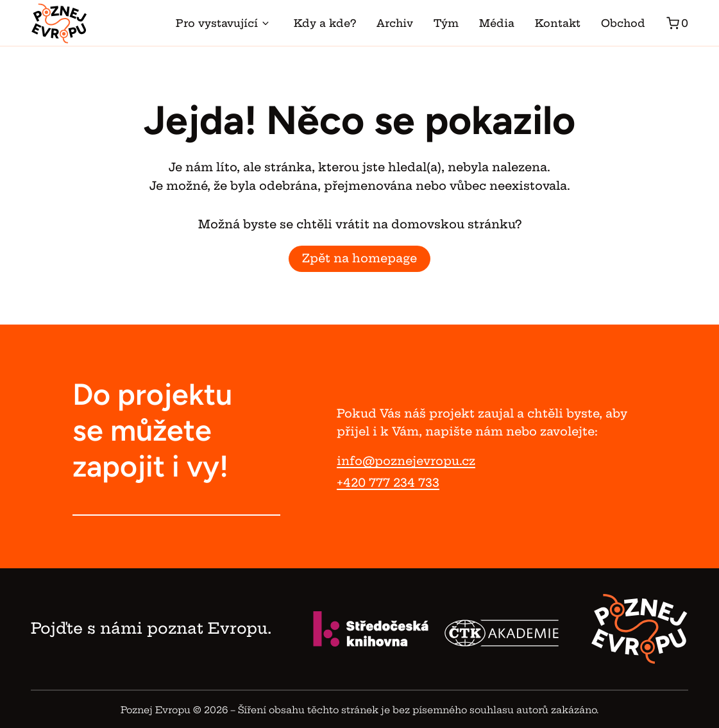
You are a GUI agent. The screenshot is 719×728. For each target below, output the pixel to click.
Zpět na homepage (359, 258)
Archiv (395, 23)
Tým (446, 23)
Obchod (623, 23)
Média (497, 23)
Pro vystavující (224, 23)
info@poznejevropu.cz (406, 461)
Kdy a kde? (325, 23)
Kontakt (558, 23)
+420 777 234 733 (388, 483)
